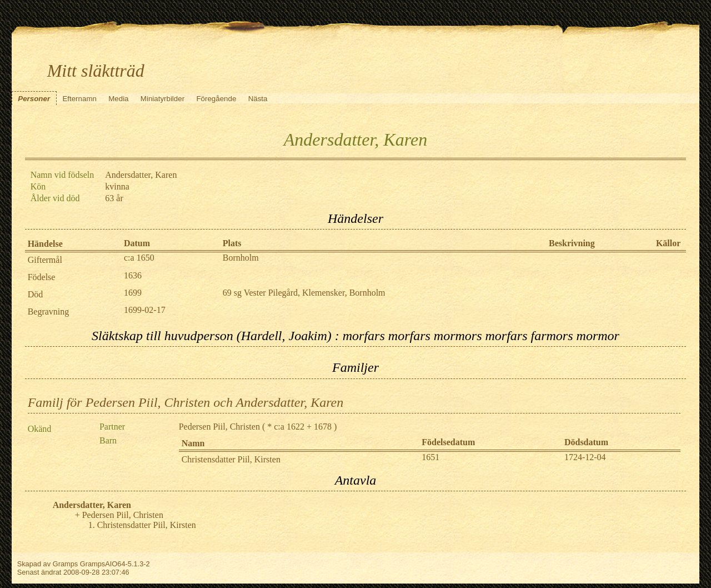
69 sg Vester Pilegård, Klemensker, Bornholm (304, 293)
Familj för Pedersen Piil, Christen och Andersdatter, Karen (186, 402)
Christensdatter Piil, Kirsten (231, 459)
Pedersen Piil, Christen (219, 427)
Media (118, 99)
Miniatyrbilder (162, 99)
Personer (34, 99)
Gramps (66, 564)
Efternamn (79, 99)
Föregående (216, 99)
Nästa (258, 99)
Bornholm (241, 258)
